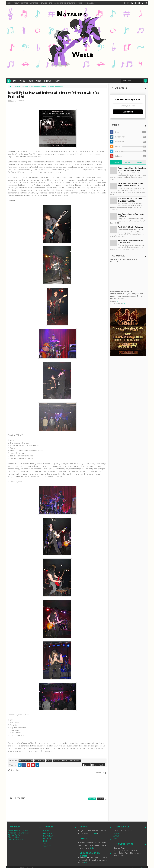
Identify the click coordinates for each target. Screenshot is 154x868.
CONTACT (25, 3)
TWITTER (47, 841)
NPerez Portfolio (15, 832)
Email (86, 765)
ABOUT (16, 3)
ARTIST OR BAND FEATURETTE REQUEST (68, 3)
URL (102, 765)
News (15, 81)
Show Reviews (75, 761)
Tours (31, 81)
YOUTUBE (47, 844)
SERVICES (44, 3)
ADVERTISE (34, 3)
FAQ (51, 3)
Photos (22, 81)
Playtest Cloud (14, 835)
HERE (95, 831)
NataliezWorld (13, 866)
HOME (9, 3)
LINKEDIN (47, 836)
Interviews (48, 81)
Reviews (58, 81)
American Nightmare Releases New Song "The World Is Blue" (131, 241)
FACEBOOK (48, 831)
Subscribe (128, 112)
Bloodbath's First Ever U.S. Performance (131, 227)
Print (94, 765)
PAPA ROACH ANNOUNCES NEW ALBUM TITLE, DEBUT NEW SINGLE (130, 200)
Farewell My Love (24, 761)
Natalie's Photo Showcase (19, 830)
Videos (38, 81)
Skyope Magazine (15, 837)
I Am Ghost (38, 761)
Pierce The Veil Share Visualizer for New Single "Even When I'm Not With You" (130, 184)
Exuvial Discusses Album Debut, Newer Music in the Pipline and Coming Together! (132, 169)
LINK (118, 301)
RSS (45, 839)
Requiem (56, 761)
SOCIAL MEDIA (89, 3)
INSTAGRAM (48, 833)
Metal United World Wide (18, 828)
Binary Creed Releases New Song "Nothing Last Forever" (131, 215)
